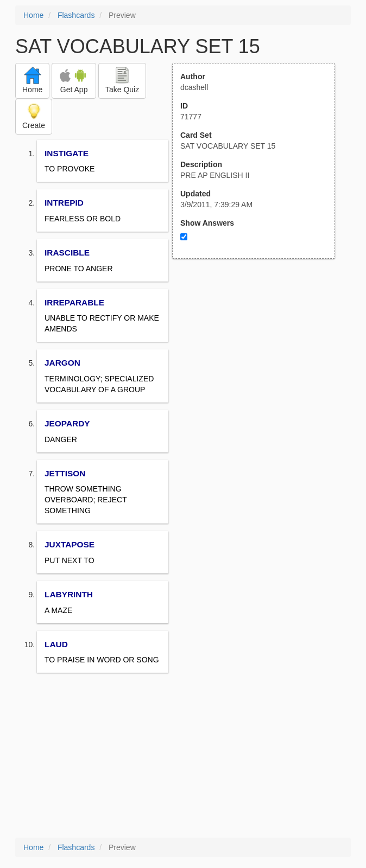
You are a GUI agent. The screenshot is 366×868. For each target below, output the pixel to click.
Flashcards (76, 15)
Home (33, 15)
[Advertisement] (260, 365)
